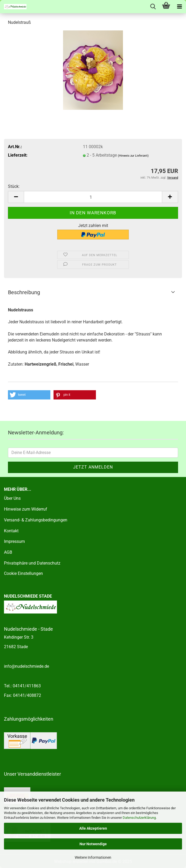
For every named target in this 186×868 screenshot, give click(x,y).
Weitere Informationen (93, 857)
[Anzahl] (93, 197)
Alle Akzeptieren (93, 828)
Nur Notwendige (93, 844)
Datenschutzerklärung (139, 818)
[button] (16, 197)
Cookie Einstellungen (23, 573)
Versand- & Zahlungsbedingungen (36, 520)
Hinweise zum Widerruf (26, 509)
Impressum (14, 541)
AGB (8, 552)
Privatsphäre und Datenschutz (32, 563)
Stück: (14, 186)
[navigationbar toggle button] (179, 7)
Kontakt (11, 531)
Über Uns (12, 498)
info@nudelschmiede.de (26, 666)
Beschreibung (24, 292)
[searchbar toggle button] (153, 7)
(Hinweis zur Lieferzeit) (133, 156)
